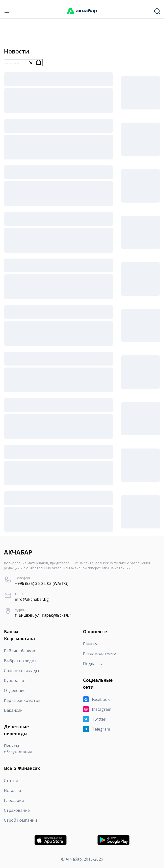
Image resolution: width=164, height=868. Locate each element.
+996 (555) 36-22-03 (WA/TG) (42, 583)
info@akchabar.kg (32, 599)
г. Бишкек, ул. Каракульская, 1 (43, 615)
